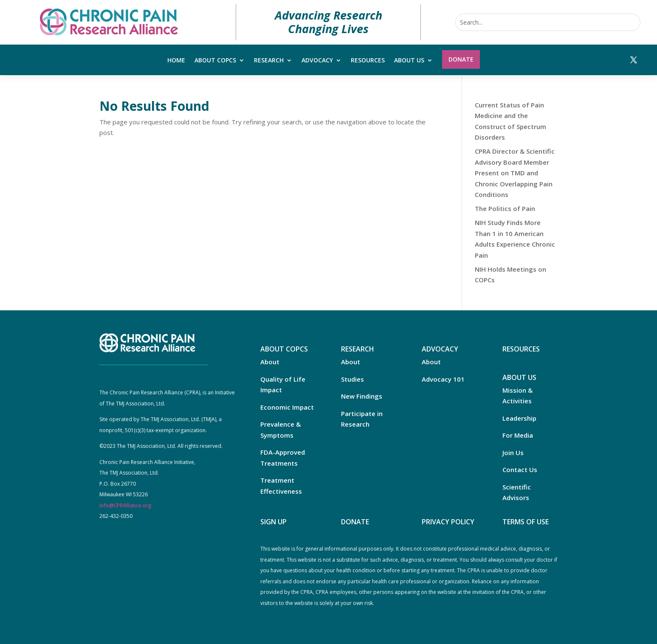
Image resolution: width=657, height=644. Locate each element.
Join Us (513, 453)
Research (269, 61)
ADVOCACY (440, 349)
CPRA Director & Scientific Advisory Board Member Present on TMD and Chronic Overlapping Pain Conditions (515, 173)
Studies (352, 379)
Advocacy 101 (443, 379)
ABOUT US (519, 377)
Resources (368, 61)
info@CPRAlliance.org (125, 505)
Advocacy (317, 61)
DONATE (355, 522)
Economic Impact (287, 407)
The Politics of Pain (505, 208)
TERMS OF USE (526, 522)
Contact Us (520, 470)
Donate (461, 59)
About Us (409, 61)
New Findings (362, 396)
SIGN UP (274, 522)
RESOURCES (521, 349)
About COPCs (215, 61)
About (270, 362)
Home (176, 61)
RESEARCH (358, 349)
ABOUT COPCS (284, 349)
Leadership (519, 418)
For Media (518, 435)
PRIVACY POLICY (448, 522)
